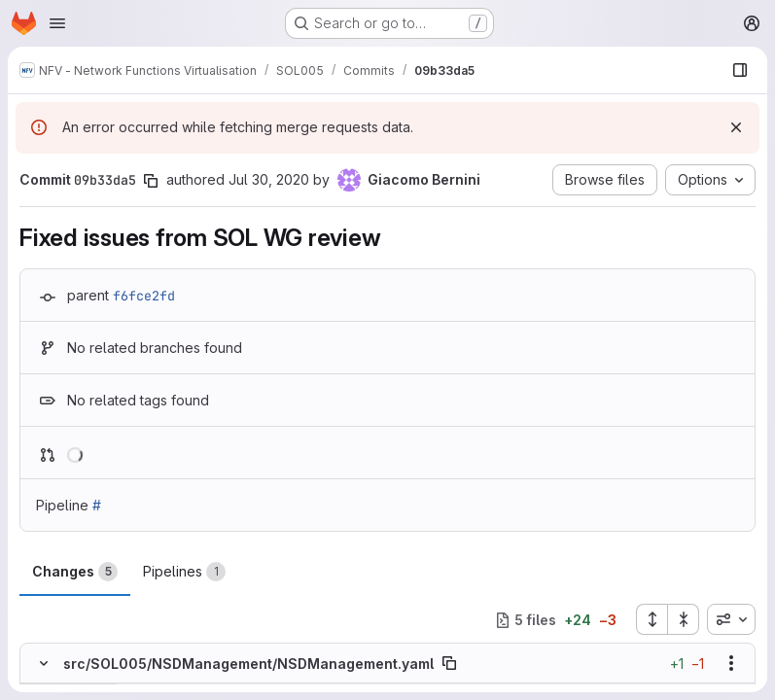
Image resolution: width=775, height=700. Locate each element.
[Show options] (731, 664)
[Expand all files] (652, 619)
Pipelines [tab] (184, 572)
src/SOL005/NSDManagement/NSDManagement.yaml (248, 664)
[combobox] (731, 619)
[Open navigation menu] (57, 23)
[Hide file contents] (44, 664)
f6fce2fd (144, 296)
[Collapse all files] (684, 619)
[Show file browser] (740, 70)
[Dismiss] (736, 127)
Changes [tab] (75, 572)
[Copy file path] (449, 664)
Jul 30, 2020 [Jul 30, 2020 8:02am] (269, 179)
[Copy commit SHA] (151, 181)
